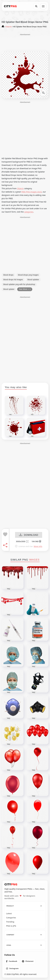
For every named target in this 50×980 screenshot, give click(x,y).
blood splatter (33, 280)
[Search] (36, 6)
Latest (9, 914)
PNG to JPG (11, 926)
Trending (10, 922)
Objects (20, 188)
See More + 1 (25, 289)
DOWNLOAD (29, 535)
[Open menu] (43, 6)
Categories (11, 918)
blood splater (9, 289)
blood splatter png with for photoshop (19, 284)
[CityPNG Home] (10, 6)
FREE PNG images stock (31, 192)
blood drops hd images (13, 280)
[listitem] (12, 961)
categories (29, 212)
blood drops (8, 275)
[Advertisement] (25, 42)
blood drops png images (28, 275)
